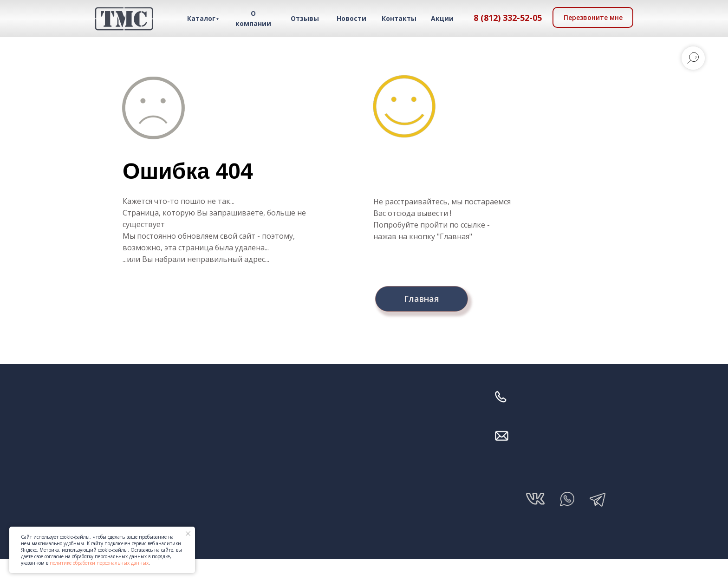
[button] (593, 17)
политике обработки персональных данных (99, 563)
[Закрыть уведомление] (188, 534)
